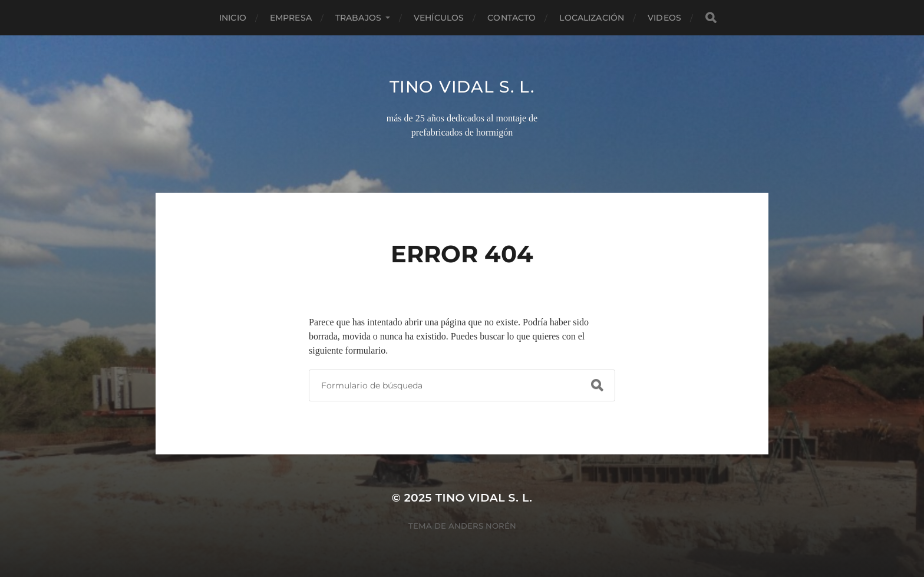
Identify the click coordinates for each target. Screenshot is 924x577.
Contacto (511, 18)
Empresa (291, 18)
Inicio (233, 18)
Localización (592, 18)
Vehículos (439, 18)
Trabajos (358, 18)
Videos (664, 18)
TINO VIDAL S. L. (462, 87)
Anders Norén (482, 526)
